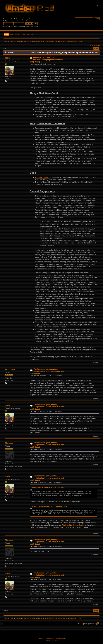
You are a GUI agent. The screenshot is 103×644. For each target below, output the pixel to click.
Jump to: (81, 624)
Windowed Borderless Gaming (73, 525)
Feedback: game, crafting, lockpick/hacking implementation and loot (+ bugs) (46, 60)
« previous (92, 45)
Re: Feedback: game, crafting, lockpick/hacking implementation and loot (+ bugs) (47, 371)
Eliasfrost (9, 443)
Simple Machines (61, 639)
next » (98, 45)
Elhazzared (10, 370)
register (29, 19)
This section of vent (42, 177)
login (22, 19)
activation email (21, 21)
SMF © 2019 (51, 639)
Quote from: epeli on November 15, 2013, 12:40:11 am (47, 488)
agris (7, 58)
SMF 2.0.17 (43, 639)
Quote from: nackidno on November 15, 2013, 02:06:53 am (49, 506)
